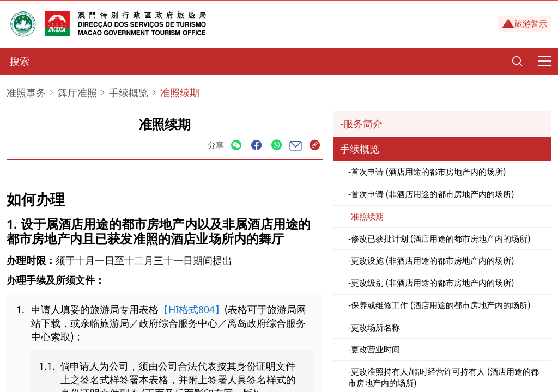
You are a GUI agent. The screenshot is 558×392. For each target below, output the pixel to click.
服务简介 (363, 124)
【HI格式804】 (192, 309)
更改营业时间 (375, 349)
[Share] (236, 146)
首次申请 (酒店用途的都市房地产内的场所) (428, 171)
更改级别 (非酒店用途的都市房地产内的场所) (432, 283)
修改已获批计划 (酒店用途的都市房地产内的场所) (441, 238)
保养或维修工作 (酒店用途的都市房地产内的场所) (441, 305)
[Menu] (544, 62)
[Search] (517, 62)
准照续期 (367, 216)
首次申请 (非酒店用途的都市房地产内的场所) (432, 194)
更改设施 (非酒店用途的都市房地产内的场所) (432, 260)
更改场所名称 (375, 327)
